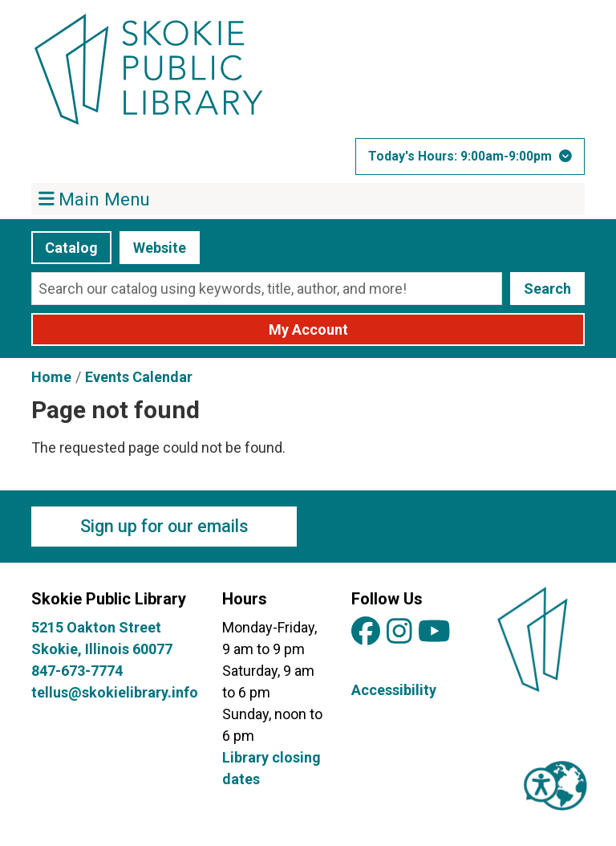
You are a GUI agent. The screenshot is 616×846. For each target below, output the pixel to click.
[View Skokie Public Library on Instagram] (399, 632)
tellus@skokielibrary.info (115, 692)
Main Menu (95, 198)
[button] (470, 157)
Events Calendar (139, 377)
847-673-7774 (77, 671)
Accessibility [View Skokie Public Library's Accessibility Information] (394, 690)
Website (160, 248)
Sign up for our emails (164, 526)
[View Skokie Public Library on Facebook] (366, 632)
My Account (308, 329)
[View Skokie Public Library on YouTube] (434, 632)
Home (51, 377)
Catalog (71, 248)
